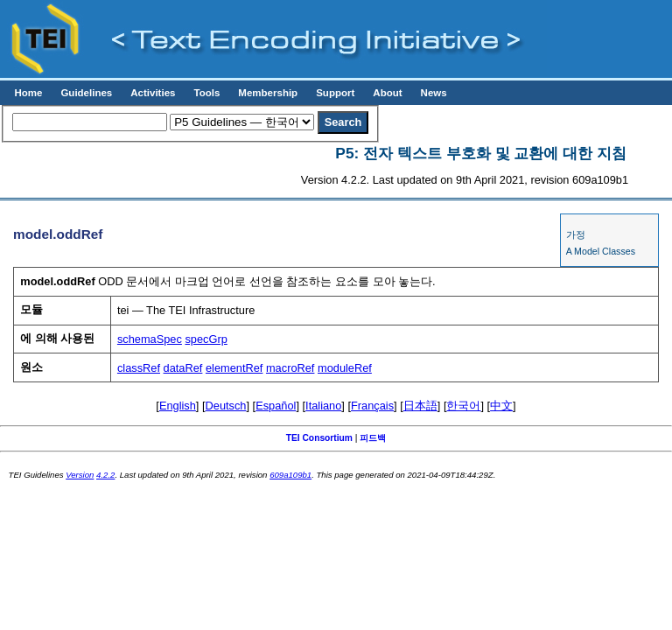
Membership (268, 93)
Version (80, 475)
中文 (501, 406)
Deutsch (226, 406)
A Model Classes (601, 251)
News (434, 93)
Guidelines (86, 93)
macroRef (290, 368)
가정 (576, 234)
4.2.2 (105, 475)
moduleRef (345, 368)
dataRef (183, 368)
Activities (153, 93)
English (178, 406)
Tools (206, 93)
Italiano (323, 406)
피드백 (373, 438)
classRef (139, 368)
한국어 (463, 406)
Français (372, 406)
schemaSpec (150, 339)
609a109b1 (290, 475)
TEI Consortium (319, 438)
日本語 (420, 406)
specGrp (206, 339)
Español (276, 406)
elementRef (234, 368)
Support (335, 93)
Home (28, 93)
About (387, 93)
